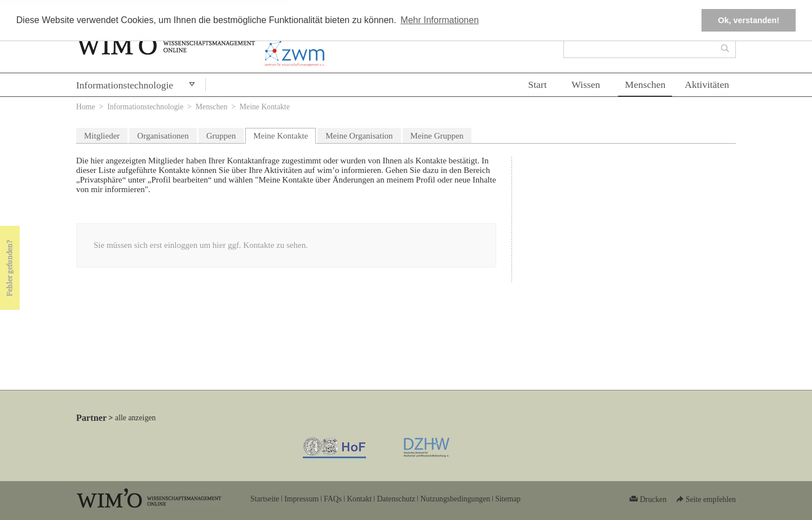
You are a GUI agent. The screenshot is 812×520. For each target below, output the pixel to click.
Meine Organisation (359, 136)
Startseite (265, 499)
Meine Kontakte (284, 134)
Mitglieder (102, 136)
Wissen (586, 85)
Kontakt (359, 499)
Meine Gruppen (437, 136)
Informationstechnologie (125, 85)
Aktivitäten (707, 85)
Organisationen (163, 136)
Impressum (301, 499)
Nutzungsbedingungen (455, 499)
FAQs (333, 499)
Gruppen (221, 136)
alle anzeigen (135, 418)
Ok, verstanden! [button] (749, 20)
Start (537, 85)
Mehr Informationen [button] (440, 20)
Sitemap (508, 499)
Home (86, 107)
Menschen (645, 85)
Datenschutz (396, 499)
